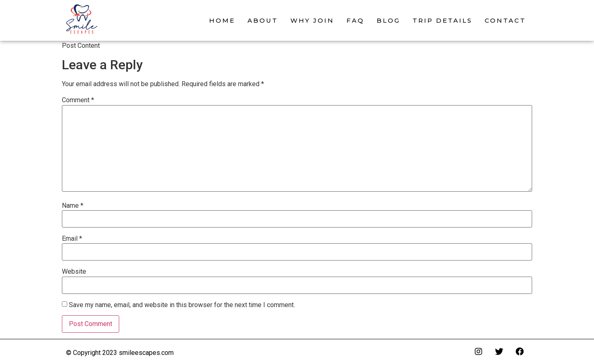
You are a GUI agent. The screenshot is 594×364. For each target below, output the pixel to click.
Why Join (312, 20)
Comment (78, 100)
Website (74, 272)
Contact (505, 20)
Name (73, 206)
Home (222, 20)
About (263, 20)
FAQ (355, 20)
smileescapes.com (146, 353)
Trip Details (442, 20)
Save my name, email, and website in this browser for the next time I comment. (182, 305)
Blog (388, 20)
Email (72, 239)
